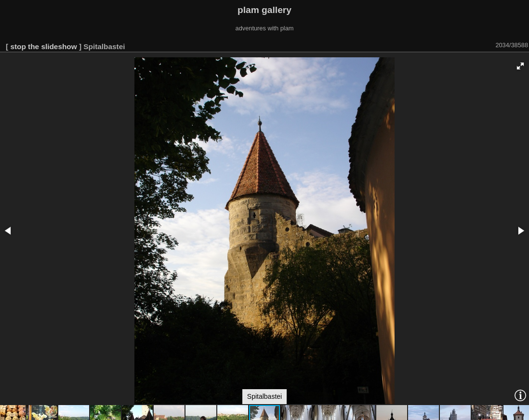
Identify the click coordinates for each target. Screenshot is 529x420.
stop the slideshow (43, 46)
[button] (520, 66)
